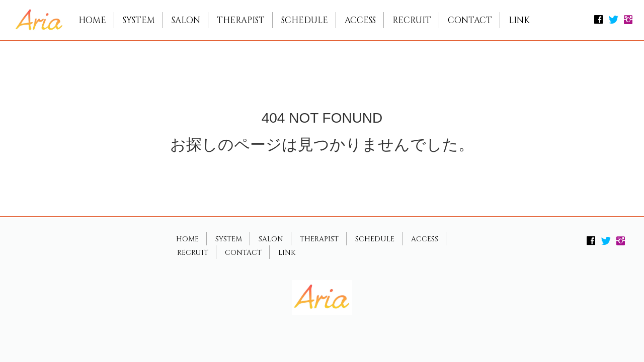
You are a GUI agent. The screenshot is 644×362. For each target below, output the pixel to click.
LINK (519, 20)
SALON (186, 20)
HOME (92, 20)
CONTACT (470, 20)
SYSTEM (139, 20)
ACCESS (360, 20)
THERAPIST (241, 20)
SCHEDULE (305, 20)
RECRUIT (412, 20)
